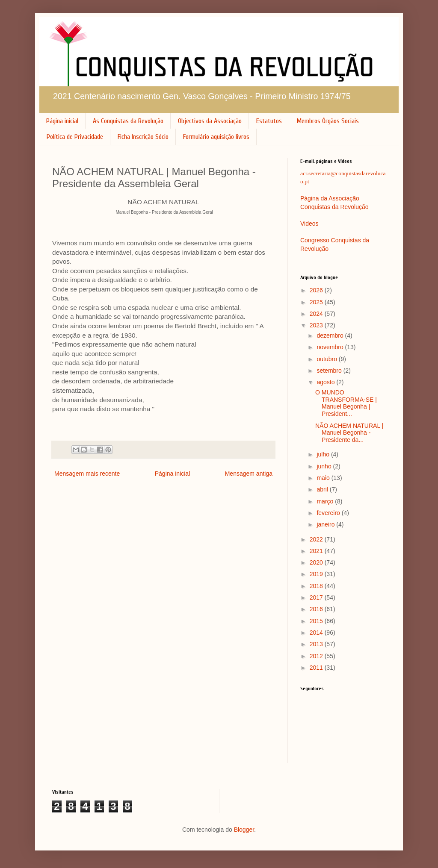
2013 (317, 644)
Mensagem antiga (249, 474)
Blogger (244, 830)
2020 (317, 562)
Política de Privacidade (75, 137)
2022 (317, 539)
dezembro (331, 335)
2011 (317, 668)
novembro (331, 347)
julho (324, 454)
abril (323, 489)
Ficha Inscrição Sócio (143, 137)
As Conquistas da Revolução (128, 121)
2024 (317, 314)
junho (325, 466)
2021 (317, 551)
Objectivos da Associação (210, 121)
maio (324, 478)
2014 (317, 633)
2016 (317, 609)
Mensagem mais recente (87, 474)
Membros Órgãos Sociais (328, 121)
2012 (317, 656)
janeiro (326, 524)
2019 (317, 574)
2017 (317, 597)
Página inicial (62, 121)
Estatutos (269, 121)
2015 (317, 621)
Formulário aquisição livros (216, 137)
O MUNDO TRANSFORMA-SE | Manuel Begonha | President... (346, 403)
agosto (326, 382)
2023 (317, 325)
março (326, 501)
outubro (327, 359)
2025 (317, 302)
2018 (317, 586)
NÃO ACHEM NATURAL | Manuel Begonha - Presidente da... (349, 433)
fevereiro (329, 513)
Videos (309, 224)
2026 (317, 290)
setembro (330, 371)
